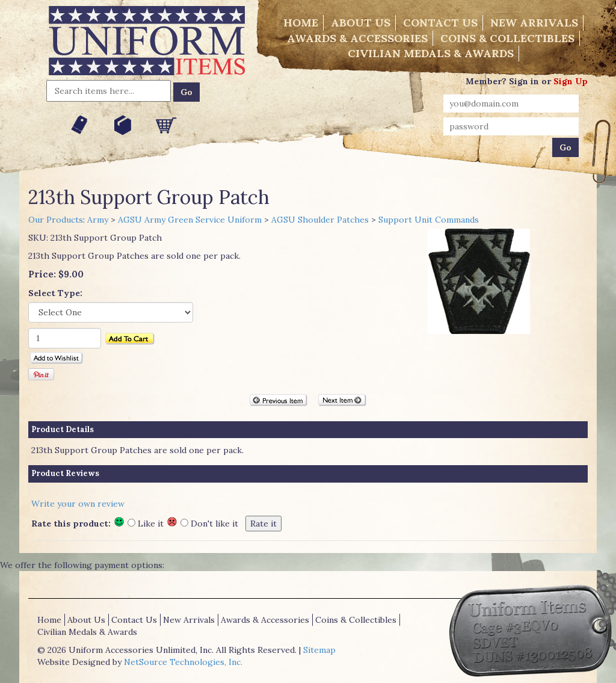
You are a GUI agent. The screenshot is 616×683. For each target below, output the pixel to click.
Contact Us (440, 23)
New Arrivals (534, 23)
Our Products (56, 220)
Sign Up (571, 81)
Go (186, 92)
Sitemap (319, 650)
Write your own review (78, 504)
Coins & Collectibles (507, 38)
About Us (361, 23)
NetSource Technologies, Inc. (183, 662)
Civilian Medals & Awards (431, 53)
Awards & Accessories (357, 38)
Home (301, 23)
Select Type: (55, 293)
